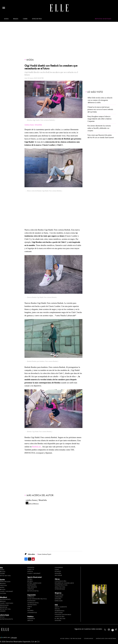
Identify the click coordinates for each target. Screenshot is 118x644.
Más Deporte (32, 587)
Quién (2, 580)
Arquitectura (60, 587)
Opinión (58, 573)
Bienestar (4, 607)
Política (30, 617)
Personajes (4, 605)
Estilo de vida (37, 19)
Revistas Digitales (103, 19)
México (30, 620)
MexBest (4, 597)
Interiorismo (60, 589)
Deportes (31, 567)
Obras (30, 607)
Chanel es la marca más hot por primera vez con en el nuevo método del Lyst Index (100, 109)
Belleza (16, 19)
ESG (29, 609)
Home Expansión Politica (37, 599)
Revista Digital (33, 591)
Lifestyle (31, 589)
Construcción (61, 581)
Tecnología (32, 605)
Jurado (3, 611)
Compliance (89, 639)
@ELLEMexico (33, 503)
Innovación (60, 617)
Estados (58, 571)
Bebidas (3, 601)
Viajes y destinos (7, 603)
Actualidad (59, 595)
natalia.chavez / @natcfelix (36, 500)
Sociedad (58, 575)
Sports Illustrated (35, 577)
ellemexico (114, 629)
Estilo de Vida (5, 609)
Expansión (32, 595)
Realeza (3, 584)
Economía (31, 601)
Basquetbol (32, 585)
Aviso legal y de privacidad (71, 639)
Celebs (25, 19)
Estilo (2, 617)
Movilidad (59, 613)
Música (30, 571)
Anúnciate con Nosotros (106, 639)
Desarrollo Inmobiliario (64, 583)
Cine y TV (31, 569)
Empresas (31, 597)
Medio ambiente (61, 607)
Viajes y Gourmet (7, 591)
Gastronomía (5, 599)
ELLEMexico (105, 630)
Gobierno (31, 619)
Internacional (33, 603)
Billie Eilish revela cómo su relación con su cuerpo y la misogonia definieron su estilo (100, 100)
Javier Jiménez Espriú (45, 554)
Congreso (59, 567)
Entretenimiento (7, 619)
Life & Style (5, 615)
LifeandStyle (32, 613)
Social (57, 609)
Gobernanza (60, 611)
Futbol (30, 579)
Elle (1, 568)
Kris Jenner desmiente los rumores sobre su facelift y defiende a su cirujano (99, 128)
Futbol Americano (34, 583)
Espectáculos (5, 582)
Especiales (59, 601)
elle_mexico (111, 629)
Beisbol (30, 581)
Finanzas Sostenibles (63, 615)
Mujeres (30, 611)
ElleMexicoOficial (118, 629)
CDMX (57, 569)
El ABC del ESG (60, 619)
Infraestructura (61, 585)
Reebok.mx (37, 447)
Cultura (3, 593)
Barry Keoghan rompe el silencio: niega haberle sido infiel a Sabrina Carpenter (99, 119)
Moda (6, 19)
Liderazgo (59, 597)
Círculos (4, 585)
